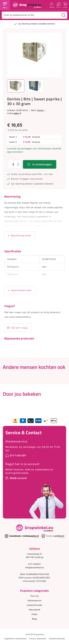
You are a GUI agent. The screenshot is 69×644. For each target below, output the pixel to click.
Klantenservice (16, 441)
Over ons (34, 596)
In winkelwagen (42, 164)
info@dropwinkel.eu (34, 567)
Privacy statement (38, 638)
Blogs (34, 619)
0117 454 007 (18, 455)
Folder (34, 614)
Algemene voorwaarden (15, 638)
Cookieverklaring (57, 638)
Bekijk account (18, 478)
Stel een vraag (19, 328)
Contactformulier (34, 605)
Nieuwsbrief (34, 610)
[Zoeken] (63, 15)
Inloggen (52, 7)
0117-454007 (34, 564)
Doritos (40, 110)
